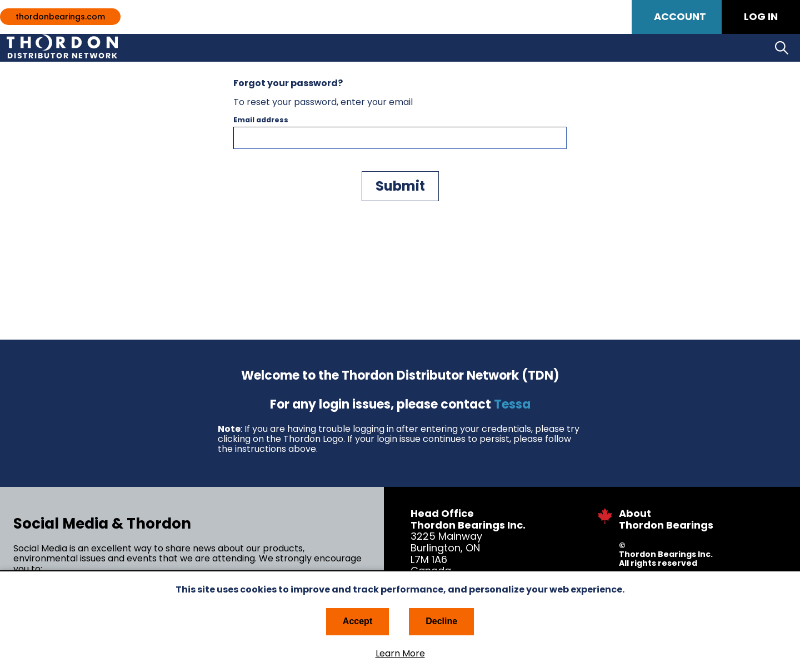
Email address (261, 120)
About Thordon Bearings (666, 519)
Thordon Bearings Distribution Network (85, 48)
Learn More (400, 654)
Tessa (512, 404)
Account (680, 16)
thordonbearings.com (60, 17)
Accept (357, 621)
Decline (441, 621)
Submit (400, 186)
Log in (761, 16)
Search (782, 48)
